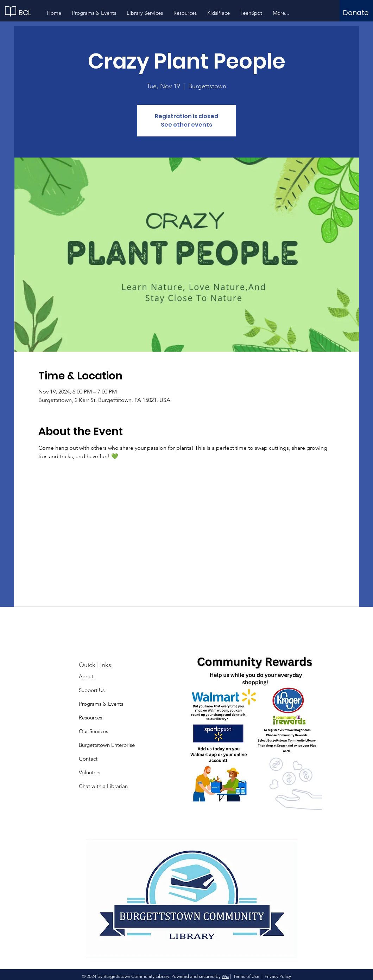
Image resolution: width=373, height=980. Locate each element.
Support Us (92, 690)
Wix (225, 976)
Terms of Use (246, 976)
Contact (88, 759)
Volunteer (90, 772)
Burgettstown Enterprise (107, 745)
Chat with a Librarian (103, 786)
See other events (186, 125)
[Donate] (356, 13)
